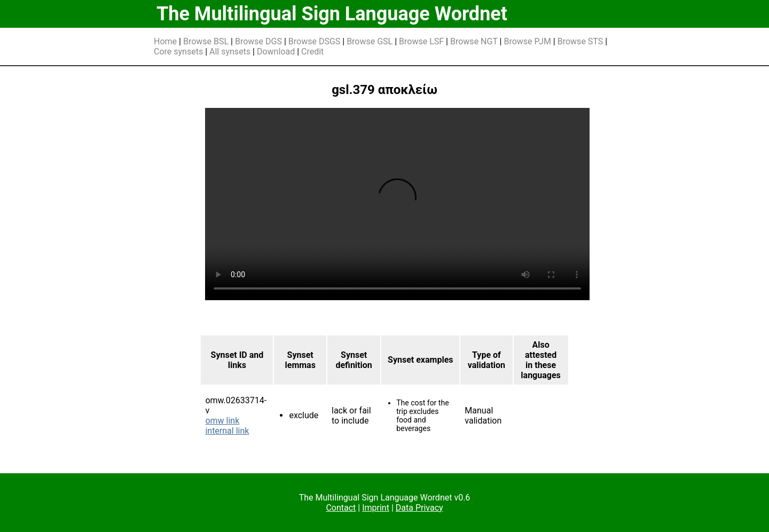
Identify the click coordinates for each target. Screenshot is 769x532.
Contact (341, 508)
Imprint (376, 508)
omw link (222, 421)
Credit (312, 52)
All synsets (230, 52)
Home (165, 41)
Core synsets (178, 52)
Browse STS (580, 41)
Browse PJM (527, 41)
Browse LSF (421, 41)
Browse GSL (370, 41)
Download (276, 52)
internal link (227, 431)
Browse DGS (258, 41)
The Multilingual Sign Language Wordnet (332, 14)
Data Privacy (419, 508)
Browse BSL (206, 41)
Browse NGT (474, 41)
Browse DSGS (315, 41)
